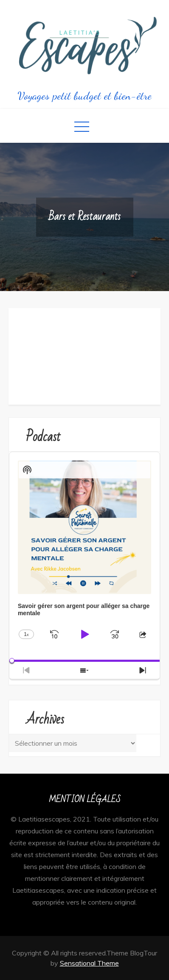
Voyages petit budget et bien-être (84, 96)
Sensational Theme (89, 963)
